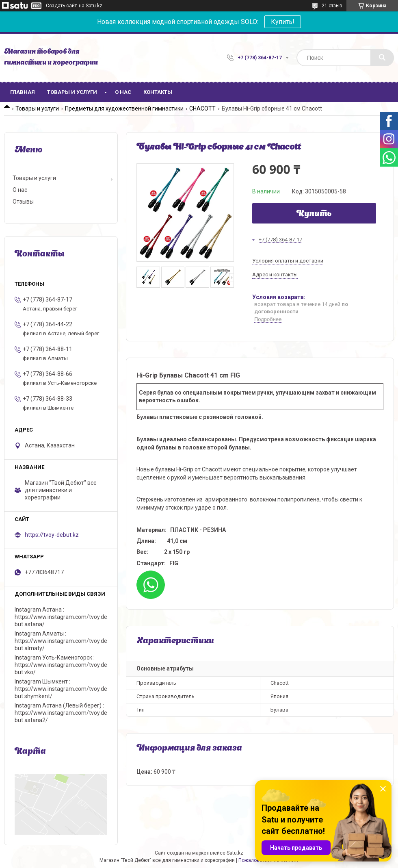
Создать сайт (61, 6)
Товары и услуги (72, 92)
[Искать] (382, 58)
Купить (314, 214)
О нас (123, 92)
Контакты (158, 92)
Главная (23, 92)
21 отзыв (332, 6)
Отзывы (23, 202)
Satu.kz (235, 853)
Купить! (283, 22)
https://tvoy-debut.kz (52, 535)
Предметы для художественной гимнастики (124, 108)
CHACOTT (202, 108)
